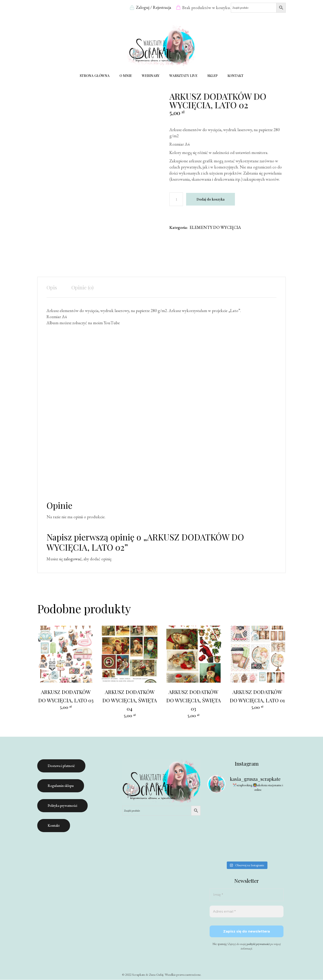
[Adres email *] (247, 912)
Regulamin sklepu (61, 786)
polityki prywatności (258, 944)
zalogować (73, 559)
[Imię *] (247, 895)
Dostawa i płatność (61, 766)
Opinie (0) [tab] (82, 288)
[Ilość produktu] (176, 199)
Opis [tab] (52, 288)
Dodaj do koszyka (211, 199)
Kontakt (54, 826)
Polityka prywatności (62, 806)
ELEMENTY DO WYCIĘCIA (215, 228)
